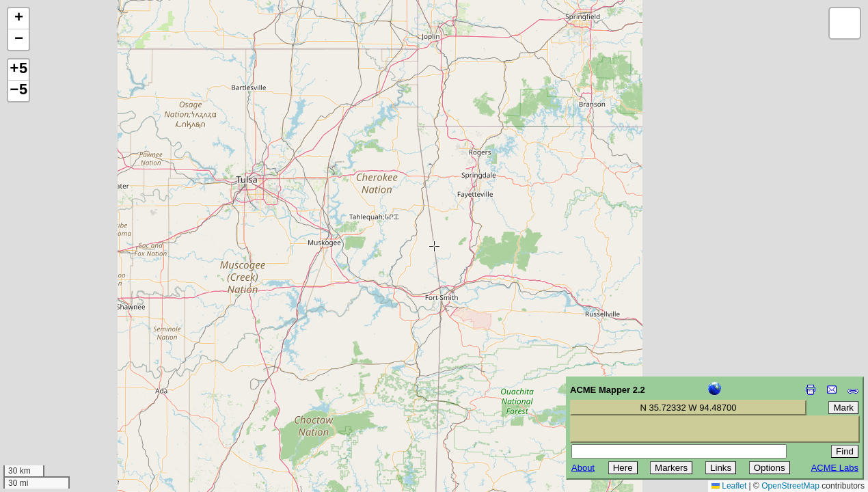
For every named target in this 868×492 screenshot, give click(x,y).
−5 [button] (18, 91)
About (583, 468)
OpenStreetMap (790, 486)
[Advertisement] (72, 395)
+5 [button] (18, 70)
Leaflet (729, 486)
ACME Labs (835, 468)
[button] (18, 19)
